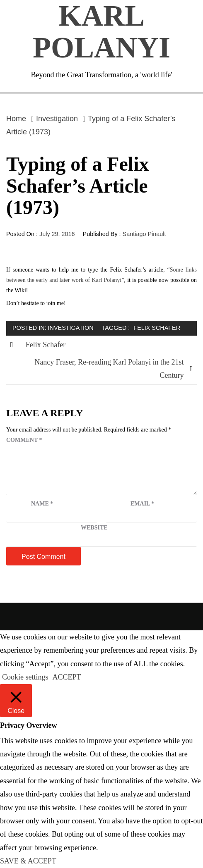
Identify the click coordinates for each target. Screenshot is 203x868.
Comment (24, 440)
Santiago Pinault (144, 234)
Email (142, 504)
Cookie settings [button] (25, 677)
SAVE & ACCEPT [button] (28, 861)
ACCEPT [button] (67, 677)
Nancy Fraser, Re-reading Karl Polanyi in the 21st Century (109, 369)
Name (42, 504)
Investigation (71, 328)
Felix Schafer (157, 328)
